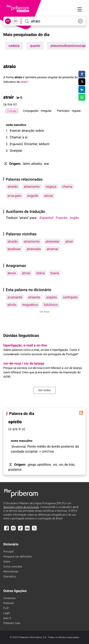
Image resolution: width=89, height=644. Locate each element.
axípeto (52, 297)
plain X (7, 618)
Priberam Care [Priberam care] (12, 623)
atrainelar (53, 241)
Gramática (9, 577)
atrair (69, 241)
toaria (55, 273)
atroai (26, 273)
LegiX (7, 613)
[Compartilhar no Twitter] (82, 82)
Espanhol (47, 218)
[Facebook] (6, 530)
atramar (52, 249)
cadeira (14, 46)
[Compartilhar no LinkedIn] (82, 89)
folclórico (51, 305)
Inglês (75, 218)
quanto (35, 46)
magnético (30, 305)
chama (67, 187)
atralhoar (14, 249)
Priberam (9, 603)
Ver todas (44, 390)
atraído (13, 187)
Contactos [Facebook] (9, 598)
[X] (34, 530)
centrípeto (70, 297)
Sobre (7, 562)
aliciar (49, 196)
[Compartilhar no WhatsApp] (82, 97)
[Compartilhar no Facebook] (82, 74)
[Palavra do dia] (81, 413)
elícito (12, 305)
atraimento (32, 187)
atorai (12, 273)
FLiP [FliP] (6, 608)
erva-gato (14, 196)
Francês (62, 218)
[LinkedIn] (27, 530)
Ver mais (45, 312)
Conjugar (12, 111)
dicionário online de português (21, 507)
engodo (33, 196)
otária (40, 273)
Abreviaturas (11, 572)
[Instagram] (13, 530)
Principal (8, 552)
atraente (34, 297)
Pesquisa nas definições (18, 557)
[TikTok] (20, 530)
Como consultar (13, 567)
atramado (34, 249)
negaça (51, 187)
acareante (15, 297)
